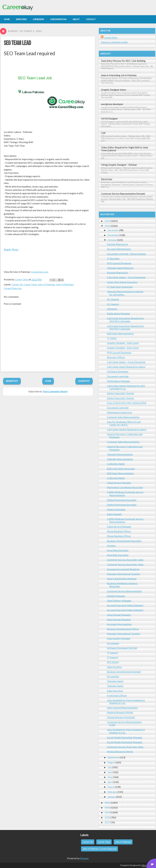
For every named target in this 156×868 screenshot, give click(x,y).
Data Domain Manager (119, 615)
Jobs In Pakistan (46, 284)
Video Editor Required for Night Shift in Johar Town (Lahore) (125, 149)
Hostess (111, 545)
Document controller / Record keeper (126, 254)
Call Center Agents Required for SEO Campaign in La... (126, 387)
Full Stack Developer (118, 371)
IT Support (113, 653)
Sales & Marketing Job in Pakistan (119, 75)
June (110, 772)
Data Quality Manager (119, 638)
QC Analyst (113, 299)
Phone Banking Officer (119, 531)
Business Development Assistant (124, 672)
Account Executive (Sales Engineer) (125, 605)
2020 (107, 808)
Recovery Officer (116, 357)
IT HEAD (112, 338)
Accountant (113, 643)
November (113, 235)
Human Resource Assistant (121, 717)
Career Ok (17, 284)
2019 (107, 812)
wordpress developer (112, 104)
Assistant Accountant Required (123, 569)
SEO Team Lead (17, 43)
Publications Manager (119, 313)
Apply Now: (11, 249)
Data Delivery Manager (119, 600)
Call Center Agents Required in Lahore (127, 429)
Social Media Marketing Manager (125, 737)
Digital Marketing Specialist (122, 500)
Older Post (84, 381)
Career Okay (30, 284)
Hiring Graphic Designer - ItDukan (119, 165)
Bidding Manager (116, 596)
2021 (107, 803)
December (113, 230)
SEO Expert (113, 662)
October (112, 240)
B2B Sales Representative (120, 334)
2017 (107, 822)
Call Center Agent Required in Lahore (126, 367)
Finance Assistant (116, 509)
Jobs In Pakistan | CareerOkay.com (99, 849)
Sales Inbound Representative (122, 708)
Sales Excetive (114, 667)
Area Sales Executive (118, 550)
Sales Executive (115, 691)
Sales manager (114, 514)
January (112, 797)
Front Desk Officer (117, 695)
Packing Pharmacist (117, 244)
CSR (103, 133)
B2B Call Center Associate (121, 469)
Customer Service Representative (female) (123, 194)
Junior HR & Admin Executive (122, 282)
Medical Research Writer (120, 712)
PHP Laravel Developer (119, 263)
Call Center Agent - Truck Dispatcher (126, 277)
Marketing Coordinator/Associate (125, 487)
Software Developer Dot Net (122, 648)
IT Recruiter (113, 258)
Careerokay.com (40, 272)
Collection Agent (116, 464)
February (112, 792)
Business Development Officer (123, 629)
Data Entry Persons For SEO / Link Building (123, 61)
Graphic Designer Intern (113, 90)
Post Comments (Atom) (55, 391)
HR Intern (112, 309)
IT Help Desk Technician (120, 287)
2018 (107, 817)
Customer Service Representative (124, 591)
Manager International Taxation (123, 574)
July (110, 767)
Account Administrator (119, 249)
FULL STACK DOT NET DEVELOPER (127, 403)
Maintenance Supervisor (120, 412)
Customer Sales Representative (123, 417)
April (110, 782)
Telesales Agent (115, 681)
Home (48, 381)
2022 (107, 226)
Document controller (118, 376)
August (111, 762)
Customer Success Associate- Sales (125, 560)
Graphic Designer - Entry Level (123, 343)
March (111, 787)
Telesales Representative (120, 454)
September (113, 757)
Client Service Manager (119, 483)
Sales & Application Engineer (122, 579)
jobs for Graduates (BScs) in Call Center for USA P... (124, 423)
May (110, 777)
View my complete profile (114, 42)
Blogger (84, 858)
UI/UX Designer (109, 119)
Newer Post (12, 381)
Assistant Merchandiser (119, 624)
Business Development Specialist (124, 541)
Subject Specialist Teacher (121, 393)
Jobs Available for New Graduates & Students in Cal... (126, 702)
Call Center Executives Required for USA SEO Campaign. (125, 320)
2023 (107, 221)
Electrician (107, 179)
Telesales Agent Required (120, 268)
